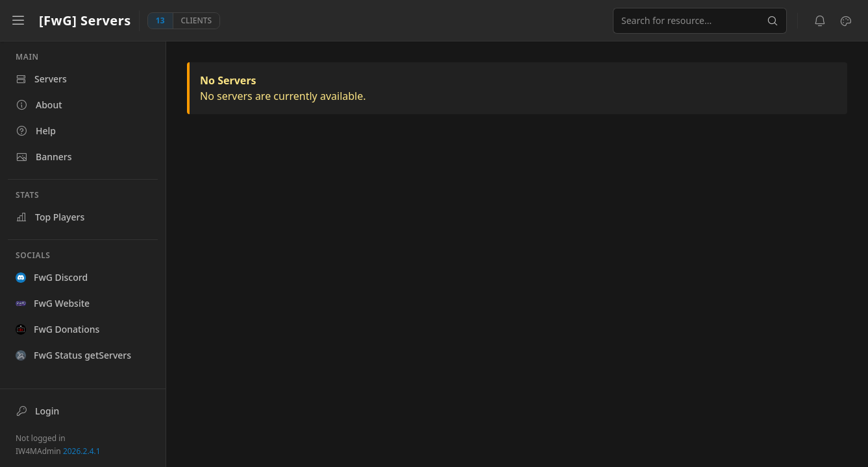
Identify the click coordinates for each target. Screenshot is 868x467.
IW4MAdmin (58, 451)
